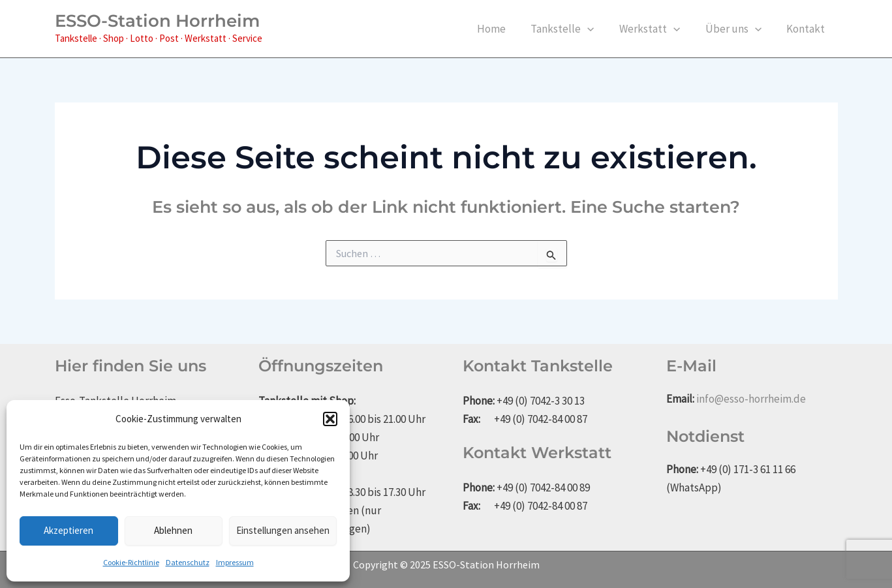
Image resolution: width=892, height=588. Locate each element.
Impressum (235, 562)
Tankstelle (573, 29)
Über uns (737, 29)
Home (504, 29)
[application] (598, 29)
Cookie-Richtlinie (131, 562)
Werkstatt (657, 29)
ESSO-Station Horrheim (157, 21)
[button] (330, 419)
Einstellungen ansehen (283, 530)
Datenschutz (188, 562)
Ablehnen (173, 530)
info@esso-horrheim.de (751, 399)
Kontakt (807, 29)
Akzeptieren (69, 530)
